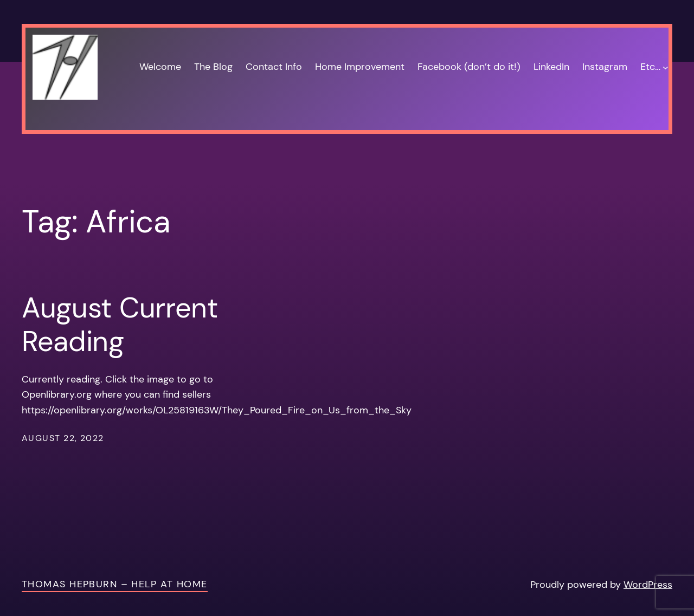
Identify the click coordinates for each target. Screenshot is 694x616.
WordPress (648, 585)
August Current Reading (120, 325)
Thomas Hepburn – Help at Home (115, 584)
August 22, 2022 (63, 438)
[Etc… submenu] (666, 67)
